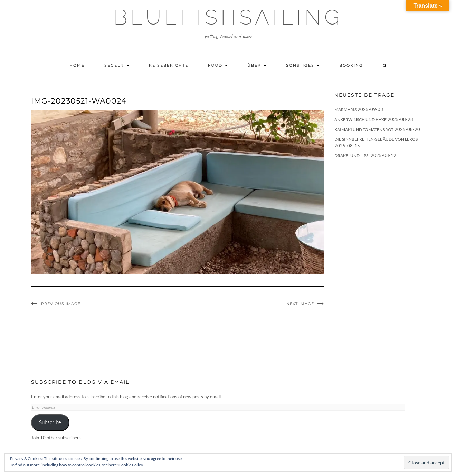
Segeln (117, 65)
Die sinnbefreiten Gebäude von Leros (376, 139)
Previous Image (61, 304)
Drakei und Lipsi (352, 156)
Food (218, 65)
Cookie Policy (131, 465)
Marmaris (345, 110)
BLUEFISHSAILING (228, 17)
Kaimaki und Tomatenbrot (364, 130)
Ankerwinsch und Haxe (360, 120)
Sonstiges (303, 65)
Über (257, 65)
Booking (351, 65)
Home (77, 65)
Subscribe (50, 422)
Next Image (300, 304)
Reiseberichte (169, 65)
